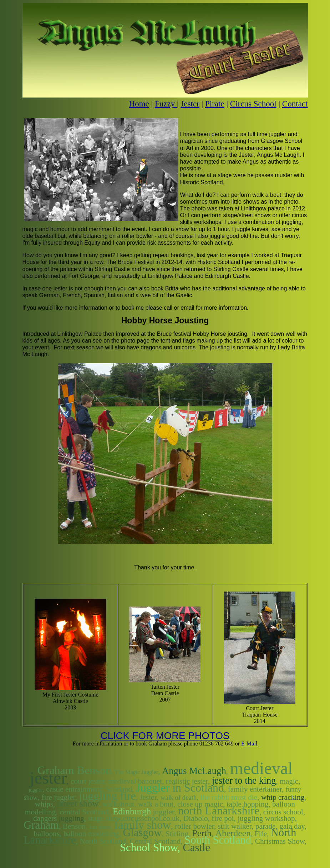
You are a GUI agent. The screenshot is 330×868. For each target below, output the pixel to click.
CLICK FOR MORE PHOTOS (165, 736)
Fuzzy (166, 104)
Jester (190, 104)
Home (139, 104)
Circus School (253, 104)
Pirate (215, 104)
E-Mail (249, 744)
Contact (295, 104)
